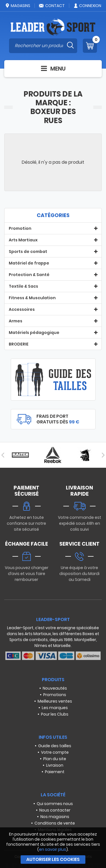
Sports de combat (28, 252)
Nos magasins (55, 817)
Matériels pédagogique (34, 333)
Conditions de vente (55, 823)
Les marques (55, 708)
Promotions (55, 695)
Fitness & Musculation (32, 298)
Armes (16, 321)
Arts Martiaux (23, 240)
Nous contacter (55, 810)
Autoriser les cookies (53, 859)
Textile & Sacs (23, 286)
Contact (52, 6)
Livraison (55, 765)
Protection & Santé (29, 275)
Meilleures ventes (55, 701)
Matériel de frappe (29, 263)
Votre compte (55, 752)
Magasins (18, 6)
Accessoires (22, 309)
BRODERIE (19, 344)
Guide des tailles (55, 746)
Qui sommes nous (55, 804)
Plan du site (55, 759)
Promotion (20, 228)
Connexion (87, 6)
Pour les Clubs (55, 714)
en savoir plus (53, 849)
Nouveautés (55, 688)
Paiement (55, 772)
